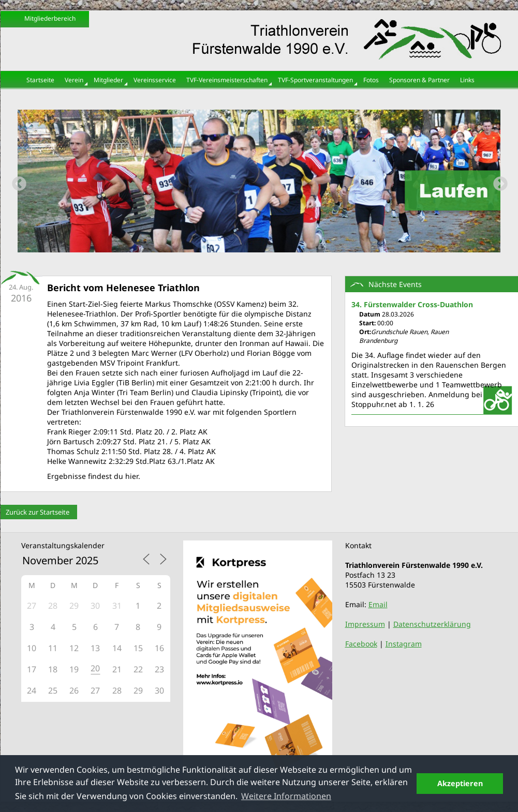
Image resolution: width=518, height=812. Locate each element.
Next (497, 181)
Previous (16, 181)
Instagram (404, 644)
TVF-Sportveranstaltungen (315, 80)
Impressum (365, 624)
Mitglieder (108, 80)
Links (467, 80)
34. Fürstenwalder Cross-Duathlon (412, 304)
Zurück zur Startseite (38, 512)
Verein (74, 80)
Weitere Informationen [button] (286, 796)
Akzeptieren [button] (460, 783)
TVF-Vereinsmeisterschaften (227, 80)
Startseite (40, 80)
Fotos (371, 80)
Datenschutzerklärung (432, 624)
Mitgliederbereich (50, 18)
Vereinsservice (155, 80)
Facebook (361, 644)
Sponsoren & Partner (419, 80)
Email (378, 604)
